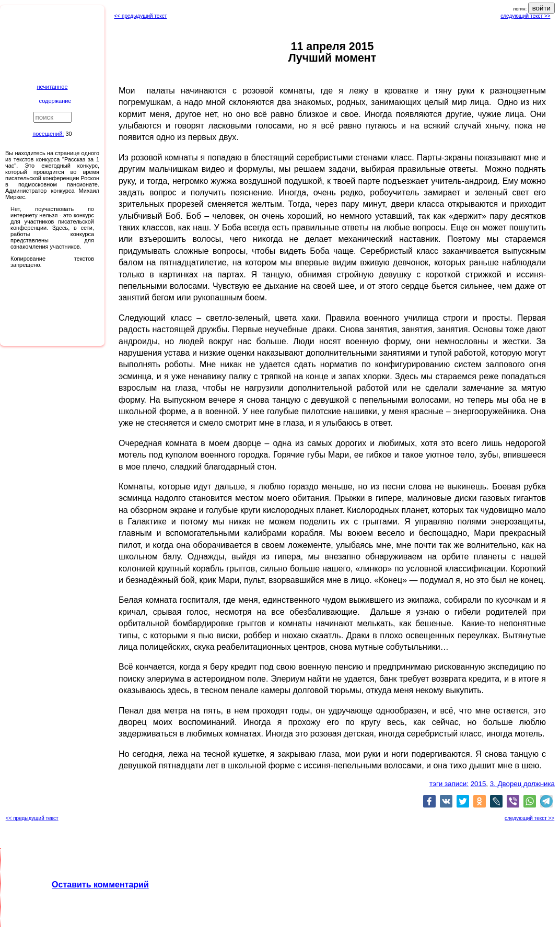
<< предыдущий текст (141, 16)
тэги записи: (449, 784)
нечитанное (52, 87)
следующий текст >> (525, 16)
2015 (479, 784)
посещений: (48, 134)
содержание (55, 101)
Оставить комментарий (100, 885)
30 (68, 134)
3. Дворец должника (522, 784)
